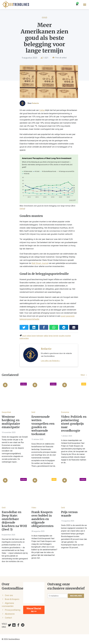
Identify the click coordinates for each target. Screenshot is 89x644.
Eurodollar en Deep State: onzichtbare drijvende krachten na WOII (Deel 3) (14, 521)
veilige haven (31, 335)
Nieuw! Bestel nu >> (34, 610)
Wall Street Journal (31, 263)
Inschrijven (76, 596)
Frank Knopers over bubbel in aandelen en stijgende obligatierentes (42, 519)
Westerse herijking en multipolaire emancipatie (11, 422)
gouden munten (65, 335)
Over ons (9, 595)
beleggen (40, 335)
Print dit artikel (60, 58)
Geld (33, 412)
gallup (46, 335)
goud (24, 335)
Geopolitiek (6, 412)
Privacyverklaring (13, 610)
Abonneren (10, 614)
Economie (65, 412)
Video (34, 507)
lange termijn (54, 335)
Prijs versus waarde (69, 514)
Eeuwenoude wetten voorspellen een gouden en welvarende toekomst (43, 425)
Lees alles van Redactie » (50, 361)
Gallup (42, 111)
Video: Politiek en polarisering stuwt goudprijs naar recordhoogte (74, 424)
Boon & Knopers (12, 599)
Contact (8, 618)
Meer (84, 375)
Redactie (35, 104)
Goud (44, 18)
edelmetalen (24, 338)
